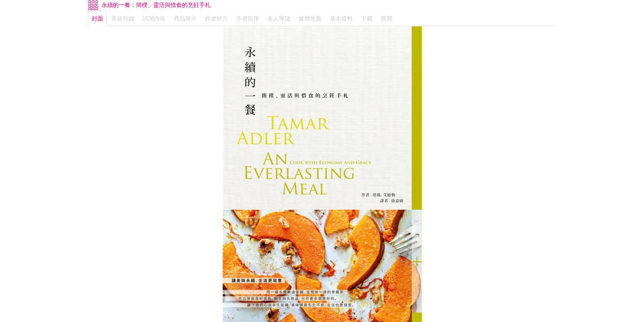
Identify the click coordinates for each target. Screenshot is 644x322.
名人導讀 (279, 18)
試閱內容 (154, 18)
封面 (97, 18)
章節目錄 (123, 18)
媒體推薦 (310, 18)
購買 (386, 18)
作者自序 (248, 18)
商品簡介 (185, 18)
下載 (367, 18)
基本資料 (341, 18)
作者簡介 (216, 18)
